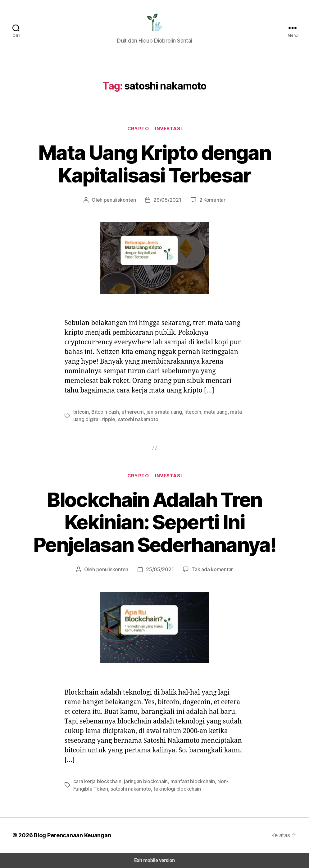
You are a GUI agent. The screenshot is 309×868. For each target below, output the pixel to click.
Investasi (168, 129)
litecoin (185, 412)
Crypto (138, 129)
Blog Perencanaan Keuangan (69, 835)
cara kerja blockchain (96, 781)
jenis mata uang (158, 412)
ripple (94, 419)
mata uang (206, 412)
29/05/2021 (166, 200)
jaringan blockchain (141, 781)
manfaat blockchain (185, 781)
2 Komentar (209, 200)
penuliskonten (122, 200)
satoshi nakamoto (121, 419)
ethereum (128, 412)
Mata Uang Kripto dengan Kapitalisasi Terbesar (155, 164)
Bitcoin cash (102, 412)
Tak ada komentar (209, 569)
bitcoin (80, 412)
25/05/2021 (160, 569)
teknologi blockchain (150, 789)
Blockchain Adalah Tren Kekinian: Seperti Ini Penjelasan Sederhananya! (154, 522)
